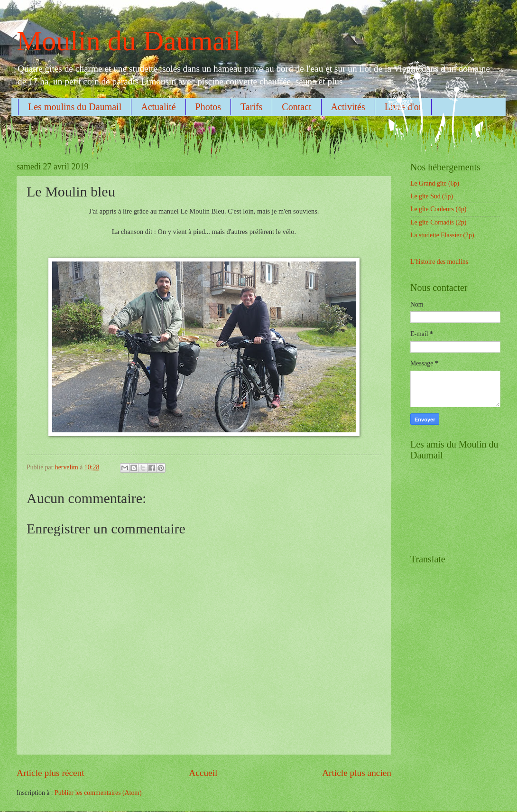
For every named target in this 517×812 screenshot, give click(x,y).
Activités (348, 107)
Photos (208, 107)
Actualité (158, 107)
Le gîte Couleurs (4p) (438, 209)
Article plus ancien (357, 773)
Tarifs (251, 107)
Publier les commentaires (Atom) (98, 793)
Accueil (203, 773)
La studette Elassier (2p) (442, 235)
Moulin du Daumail (129, 41)
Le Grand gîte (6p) (435, 183)
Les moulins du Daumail (75, 107)
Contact (296, 107)
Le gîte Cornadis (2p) (438, 222)
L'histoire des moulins (439, 262)
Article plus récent (51, 773)
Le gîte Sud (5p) (432, 196)
